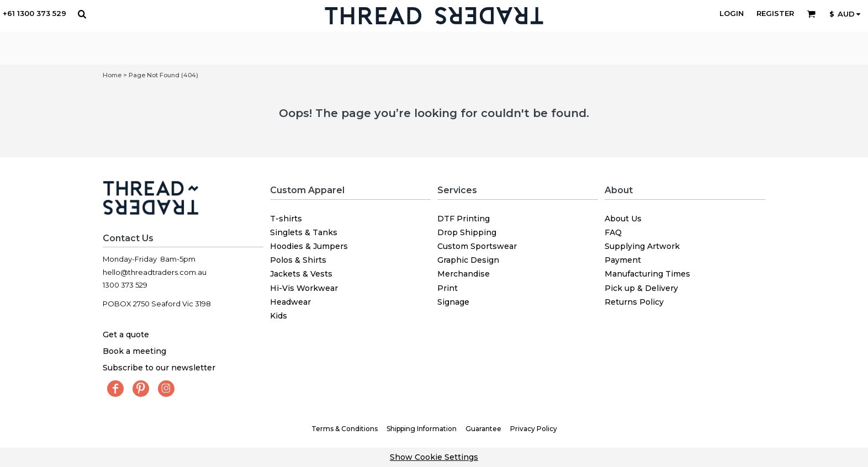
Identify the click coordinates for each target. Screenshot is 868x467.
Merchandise (464, 274)
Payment (623, 260)
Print (448, 288)
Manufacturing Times (647, 274)
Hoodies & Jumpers (309, 246)
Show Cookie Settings (434, 457)
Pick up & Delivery (641, 288)
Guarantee (483, 429)
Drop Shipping (467, 232)
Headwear (290, 302)
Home (112, 75)
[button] (82, 14)
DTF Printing (464, 219)
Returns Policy (634, 302)
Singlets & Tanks (304, 232)
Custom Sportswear (477, 246)
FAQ (613, 232)
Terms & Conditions (345, 429)
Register (775, 13)
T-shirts (286, 219)
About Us (623, 219)
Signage (453, 302)
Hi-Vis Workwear (304, 288)
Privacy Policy (534, 429)
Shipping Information (422, 429)
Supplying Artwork (642, 246)
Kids (279, 316)
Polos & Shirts (298, 260)
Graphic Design (468, 260)
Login (732, 13)
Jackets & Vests (301, 274)
